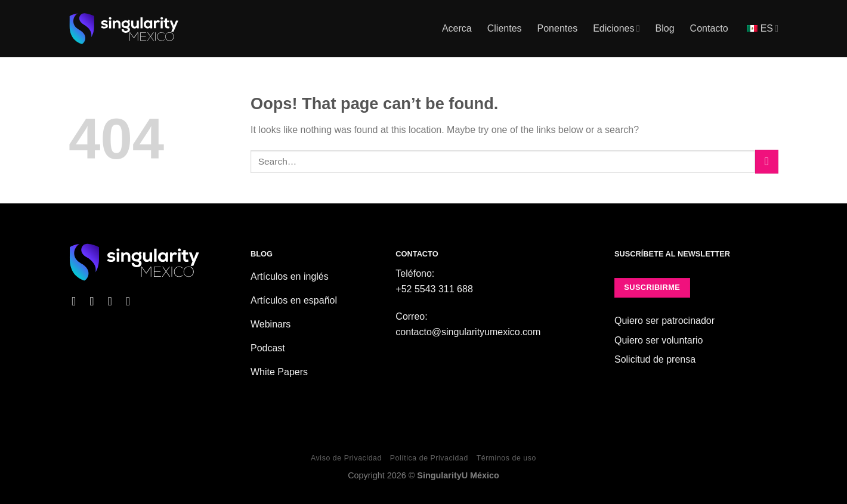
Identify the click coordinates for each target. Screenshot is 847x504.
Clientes (505, 28)
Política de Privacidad (429, 458)
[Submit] (767, 161)
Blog (665, 28)
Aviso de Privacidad (346, 458)
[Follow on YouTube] (132, 301)
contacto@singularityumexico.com (468, 332)
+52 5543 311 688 (434, 289)
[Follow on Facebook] (78, 301)
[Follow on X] (113, 301)
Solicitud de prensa (655, 359)
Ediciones (616, 28)
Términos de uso (506, 458)
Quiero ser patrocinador (664, 321)
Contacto (709, 28)
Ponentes (558, 28)
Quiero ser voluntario (659, 340)
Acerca (457, 28)
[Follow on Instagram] (95, 301)
